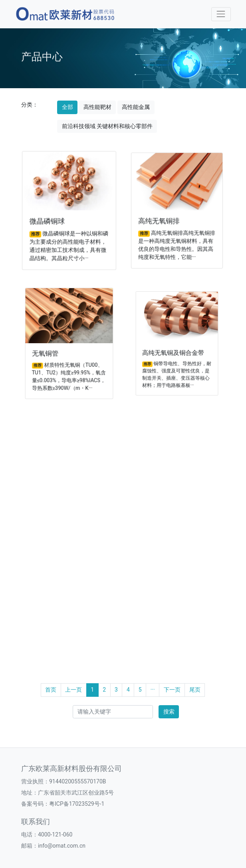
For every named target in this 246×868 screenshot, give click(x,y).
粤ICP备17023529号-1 (77, 804)
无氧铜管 (49, 352)
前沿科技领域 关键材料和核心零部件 (107, 126)
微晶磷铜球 (49, 220)
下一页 (172, 690)
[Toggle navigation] (221, 14)
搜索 (169, 712)
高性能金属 (136, 107)
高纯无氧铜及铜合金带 (174, 350)
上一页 (73, 690)
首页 (51, 690)
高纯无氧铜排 (161, 220)
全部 (67, 107)
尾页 (195, 690)
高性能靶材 (97, 107)
